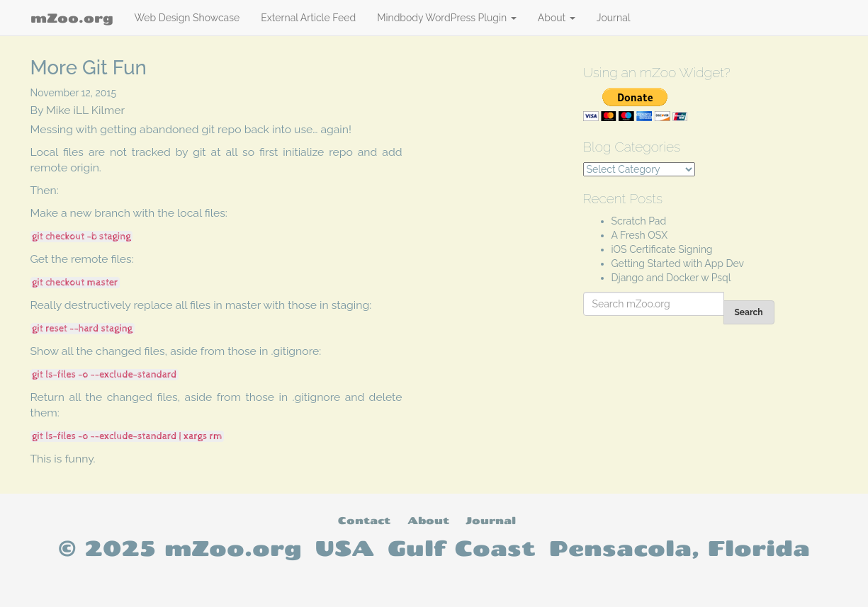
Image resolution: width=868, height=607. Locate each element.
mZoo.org (72, 18)
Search (749, 312)
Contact (364, 520)
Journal (614, 18)
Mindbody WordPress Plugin (447, 18)
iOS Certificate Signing (662, 249)
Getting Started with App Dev (678, 263)
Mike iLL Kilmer (85, 110)
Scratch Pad (639, 221)
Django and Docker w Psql (671, 278)
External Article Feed (308, 18)
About (557, 18)
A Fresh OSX (640, 235)
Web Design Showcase (187, 18)
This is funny (62, 459)
